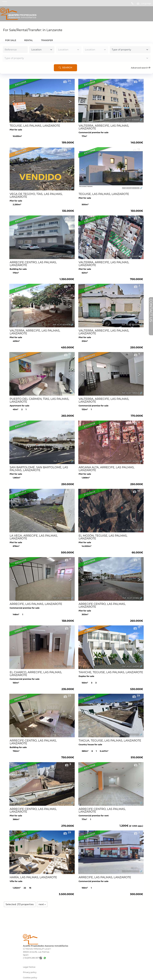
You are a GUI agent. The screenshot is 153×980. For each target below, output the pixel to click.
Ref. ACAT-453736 (62, 871)
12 (136, 149)
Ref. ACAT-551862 (131, 598)
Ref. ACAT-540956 (62, 735)
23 (67, 696)
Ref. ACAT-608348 (61, 256)
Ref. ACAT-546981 (131, 666)
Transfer (47, 40)
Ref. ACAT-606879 (131, 256)
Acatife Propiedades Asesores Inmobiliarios (45, 946)
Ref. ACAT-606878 (62, 325)
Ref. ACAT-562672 (131, 461)
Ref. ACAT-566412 (62, 461)
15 (67, 354)
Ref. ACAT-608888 (62, 120)
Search (65, 68)
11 (137, 627)
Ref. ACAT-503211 (131, 803)
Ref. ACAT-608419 (62, 188)
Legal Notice (29, 967)
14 (67, 149)
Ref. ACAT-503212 (62, 803)
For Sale (11, 40)
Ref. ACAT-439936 (131, 871)
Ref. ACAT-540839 (131, 735)
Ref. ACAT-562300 (131, 530)
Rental (29, 40)
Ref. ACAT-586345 (131, 393)
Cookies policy (30, 978)
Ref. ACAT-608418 (131, 188)
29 (67, 832)
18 (136, 491)
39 (136, 696)
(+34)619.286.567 (32, 958)
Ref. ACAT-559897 (62, 598)
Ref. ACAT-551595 (62, 666)
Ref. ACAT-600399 (62, 393)
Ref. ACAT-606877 (131, 325)
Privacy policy (30, 972)
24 (67, 81)
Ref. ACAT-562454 (62, 530)
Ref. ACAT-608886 (130, 120)
